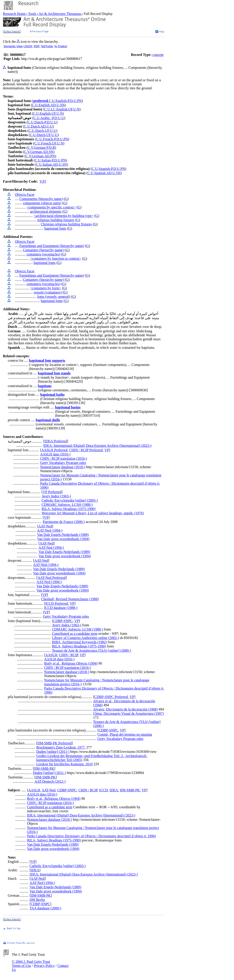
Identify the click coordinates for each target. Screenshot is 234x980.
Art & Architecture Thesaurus (60, 14)
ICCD (104, 790)
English (44, 105)
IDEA (114, 790)
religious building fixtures (56, 220)
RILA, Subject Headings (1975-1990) (68, 509)
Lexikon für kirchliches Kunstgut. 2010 (64, 764)
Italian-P (47, 160)
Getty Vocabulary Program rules (63, 463)
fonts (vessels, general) (54, 297)
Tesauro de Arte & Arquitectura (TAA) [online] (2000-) (91, 650)
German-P (41, 148)
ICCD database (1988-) (61, 608)
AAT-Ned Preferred (52, 578)
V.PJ (43, 181)
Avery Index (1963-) (56, 496)
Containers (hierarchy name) (43, 250)
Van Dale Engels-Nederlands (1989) (63, 535)
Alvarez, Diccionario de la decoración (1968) (125, 709)
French (46, 143)
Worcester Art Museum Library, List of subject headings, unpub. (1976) (93, 513)
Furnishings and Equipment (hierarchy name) (52, 246)
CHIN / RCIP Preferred (86, 450)
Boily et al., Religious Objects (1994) (71, 663)
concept (158, 55)
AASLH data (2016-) (55, 454)
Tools (32, 14)
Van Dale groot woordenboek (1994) (63, 539)
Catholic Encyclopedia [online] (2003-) (70, 500)
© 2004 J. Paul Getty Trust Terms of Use (31, 964)
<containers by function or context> (56, 258)
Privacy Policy (44, 966)
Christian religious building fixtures (66, 224)
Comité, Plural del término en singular (125, 734)
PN (79, 101)
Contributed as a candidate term (75, 634)
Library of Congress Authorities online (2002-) (85, 638)
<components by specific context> (51, 207)
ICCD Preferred (57, 603)
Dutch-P (40, 122)
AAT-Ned (45, 526)
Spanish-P (106, 169)
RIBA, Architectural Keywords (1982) (79, 642)
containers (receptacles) (43, 254)
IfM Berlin (37, 900)
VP (107, 450)
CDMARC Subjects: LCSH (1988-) (67, 505)
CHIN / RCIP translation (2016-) (64, 458)
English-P (62, 101)
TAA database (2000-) (46, 908)
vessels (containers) (48, 292)
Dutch (35, 126)
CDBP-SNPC (63, 621)
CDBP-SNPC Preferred (111, 697)
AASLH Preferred (54, 450)
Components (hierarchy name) (41, 199)
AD (53, 105)
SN (62, 105)
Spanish (100, 173)
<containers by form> (46, 288)
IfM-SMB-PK (44, 769)
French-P (49, 139)
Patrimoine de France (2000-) (64, 522)
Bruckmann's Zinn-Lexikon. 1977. (61, 747)
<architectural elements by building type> (64, 216)
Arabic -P (47, 118)
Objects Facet (25, 195)
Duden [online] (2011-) (53, 752)
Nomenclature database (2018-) (63, 467)
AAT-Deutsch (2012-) (50, 781)
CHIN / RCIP (68, 655)
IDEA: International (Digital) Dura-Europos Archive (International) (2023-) (97, 446)
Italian (47, 164)
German (36, 152)
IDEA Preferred (56, 441)
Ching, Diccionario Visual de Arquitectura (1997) (128, 714)
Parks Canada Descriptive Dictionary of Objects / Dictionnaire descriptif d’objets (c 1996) (91, 836)
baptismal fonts (55, 228)
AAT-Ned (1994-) (50, 530)
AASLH (51, 655)
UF (70, 109)
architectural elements (46, 211)
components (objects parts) (42, 203)
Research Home (15, 14)
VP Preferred (52, 492)
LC (53, 109)
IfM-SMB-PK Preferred (55, 743)
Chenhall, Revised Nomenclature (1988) (70, 599)
